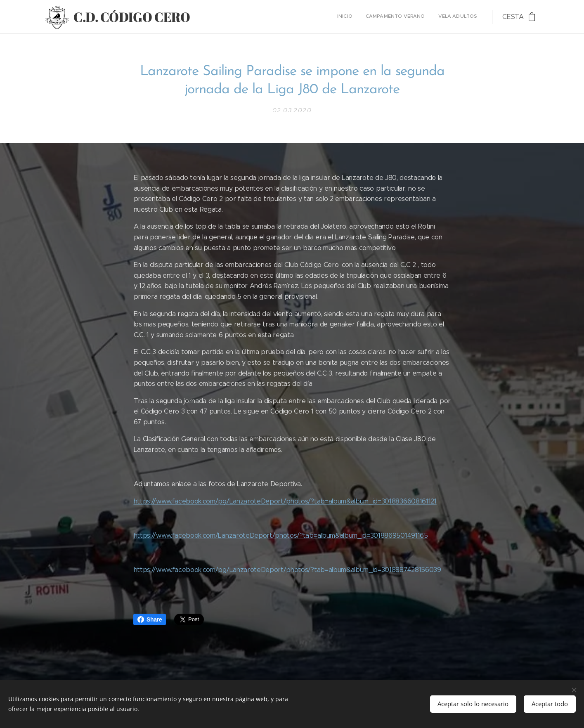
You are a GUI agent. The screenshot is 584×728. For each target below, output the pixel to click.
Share (150, 619)
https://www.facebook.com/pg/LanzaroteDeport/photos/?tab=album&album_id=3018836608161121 (285, 501)
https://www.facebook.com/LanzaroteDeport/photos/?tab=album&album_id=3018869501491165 (280, 535)
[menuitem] (453, 17)
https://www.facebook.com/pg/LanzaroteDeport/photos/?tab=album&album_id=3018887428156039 (287, 570)
